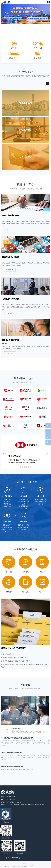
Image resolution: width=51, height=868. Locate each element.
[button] (48, 2)
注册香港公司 (16, 729)
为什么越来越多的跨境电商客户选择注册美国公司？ (17, 738)
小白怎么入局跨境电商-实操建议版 (12, 752)
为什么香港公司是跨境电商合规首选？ (13, 767)
